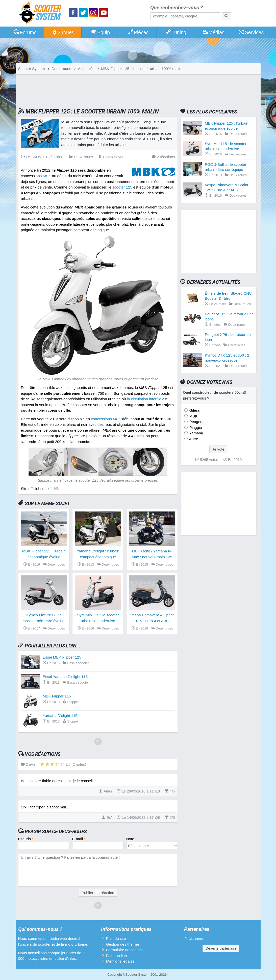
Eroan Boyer (111, 157)
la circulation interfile (144, 399)
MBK (193, 416)
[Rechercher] (226, 16)
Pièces (138, 32)
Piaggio (195, 427)
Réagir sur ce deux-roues (56, 831)
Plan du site (116, 938)
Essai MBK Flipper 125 (62, 657)
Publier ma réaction (98, 893)
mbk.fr (47, 489)
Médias (213, 32)
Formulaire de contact (124, 950)
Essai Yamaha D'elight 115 (65, 677)
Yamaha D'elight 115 (60, 716)
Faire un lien (117, 956)
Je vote (218, 449)
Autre (193, 439)
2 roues (63, 32)
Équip (100, 32)
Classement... (199, 939)
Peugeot (196, 422)
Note (130, 839)
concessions (106, 419)
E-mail (79, 839)
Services (251, 32)
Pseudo (26, 839)
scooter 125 (122, 187)
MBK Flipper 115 (57, 696)
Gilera (194, 410)
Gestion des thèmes (123, 944)
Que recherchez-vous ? (177, 8)
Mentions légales (120, 961)
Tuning (176, 32)
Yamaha (196, 433)
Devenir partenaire (221, 948)
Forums (25, 32)
